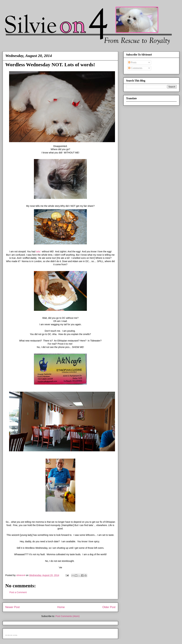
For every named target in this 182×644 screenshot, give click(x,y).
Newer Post (12, 607)
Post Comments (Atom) (67, 616)
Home (61, 607)
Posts (132, 62)
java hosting (15, 635)
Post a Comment (18, 592)
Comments (135, 68)
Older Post (109, 607)
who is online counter (9, 635)
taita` (39, 252)
